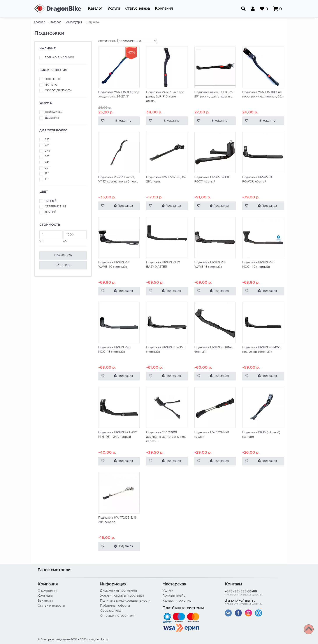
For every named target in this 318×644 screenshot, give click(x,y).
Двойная (52, 118)
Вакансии (45, 601)
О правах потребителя (118, 616)
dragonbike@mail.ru (253, 603)
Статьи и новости (51, 606)
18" (47, 174)
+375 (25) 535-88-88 (253, 593)
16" (47, 179)
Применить (63, 255)
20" (47, 168)
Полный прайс (174, 596)
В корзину (123, 121)
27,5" (48, 151)
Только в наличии (59, 58)
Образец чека (111, 611)
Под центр (53, 79)
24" (47, 162)
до (75, 236)
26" (47, 157)
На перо (51, 85)
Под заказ (123, 206)
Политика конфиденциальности (125, 601)
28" (47, 145)
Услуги (168, 591)
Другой (51, 212)
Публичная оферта (115, 606)
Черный (51, 201)
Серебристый (55, 207)
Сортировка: (107, 41)
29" (47, 140)
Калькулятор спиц (177, 601)
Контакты (45, 596)
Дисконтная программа (118, 591)
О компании (47, 591)
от (51, 236)
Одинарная (54, 112)
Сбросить (63, 265)
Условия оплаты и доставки (122, 596)
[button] (95, 9)
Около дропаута (58, 91)
